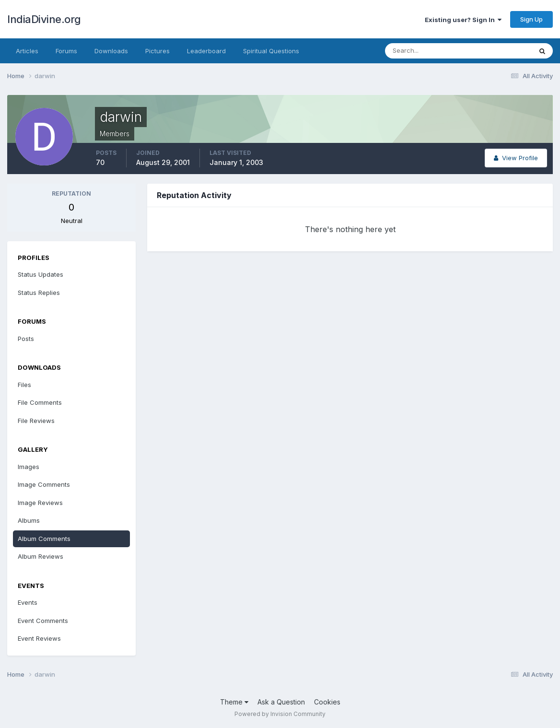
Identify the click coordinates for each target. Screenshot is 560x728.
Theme (234, 702)
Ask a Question (281, 702)
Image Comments (44, 484)
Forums (66, 51)
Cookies (327, 702)
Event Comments (43, 621)
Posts (26, 339)
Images (29, 467)
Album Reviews (41, 556)
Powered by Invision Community (280, 714)
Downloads (111, 51)
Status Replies (39, 293)
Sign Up (531, 19)
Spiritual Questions (271, 51)
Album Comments (44, 539)
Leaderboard (206, 51)
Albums (29, 520)
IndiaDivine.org (44, 19)
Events (28, 602)
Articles (27, 51)
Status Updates (41, 274)
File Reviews (36, 421)
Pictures (157, 51)
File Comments (40, 402)
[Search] (427, 51)
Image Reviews (40, 503)
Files (24, 385)
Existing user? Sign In (463, 20)
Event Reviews (39, 638)
